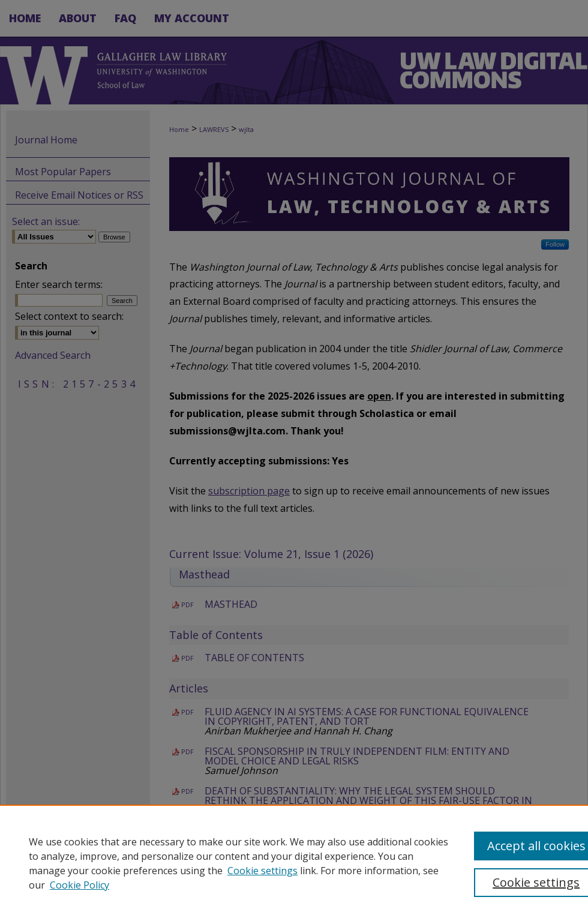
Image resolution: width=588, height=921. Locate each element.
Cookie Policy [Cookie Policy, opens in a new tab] (79, 885)
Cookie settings (262, 871)
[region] (294, 863)
